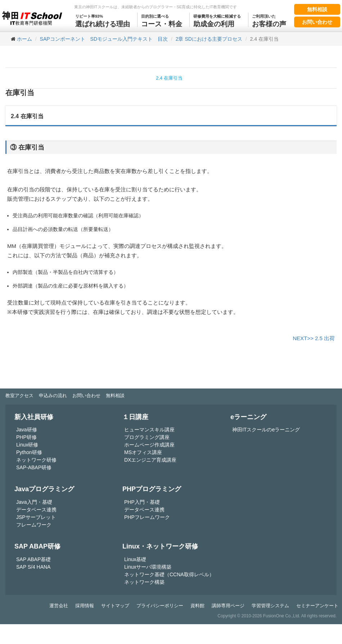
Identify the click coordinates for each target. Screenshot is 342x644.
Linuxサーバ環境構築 (148, 567)
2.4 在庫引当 (169, 78)
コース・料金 (162, 20)
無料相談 (317, 9)
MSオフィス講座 (143, 452)
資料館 (197, 606)
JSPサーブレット (36, 517)
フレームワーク (34, 525)
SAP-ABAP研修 (34, 467)
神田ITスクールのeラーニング (266, 430)
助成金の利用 (217, 20)
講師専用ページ (228, 606)
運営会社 (59, 606)
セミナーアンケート (317, 606)
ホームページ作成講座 (149, 445)
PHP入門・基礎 (142, 502)
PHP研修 (26, 437)
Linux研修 (27, 445)
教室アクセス (19, 396)
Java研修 (27, 430)
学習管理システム (270, 606)
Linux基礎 (135, 559)
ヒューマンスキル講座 (149, 430)
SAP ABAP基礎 (33, 559)
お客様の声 (269, 20)
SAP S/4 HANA (33, 567)
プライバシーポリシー (160, 606)
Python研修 (29, 452)
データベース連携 (36, 510)
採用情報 (85, 606)
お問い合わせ (317, 22)
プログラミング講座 (147, 437)
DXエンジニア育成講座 (150, 460)
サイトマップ (115, 606)
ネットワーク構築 (144, 582)
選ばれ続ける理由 (103, 20)
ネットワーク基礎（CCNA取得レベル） (169, 574)
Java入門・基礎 (34, 502)
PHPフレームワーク (147, 517)
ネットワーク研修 (36, 460)
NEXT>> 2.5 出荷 (314, 338)
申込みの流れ (53, 396)
